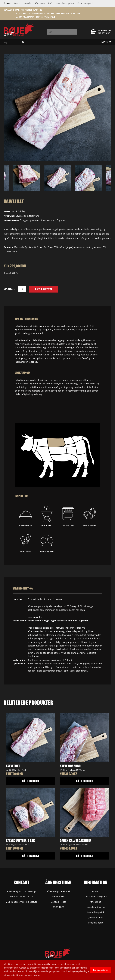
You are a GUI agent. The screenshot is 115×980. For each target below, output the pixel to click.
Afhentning (40, 3)
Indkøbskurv (105, 31)
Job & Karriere (96, 917)
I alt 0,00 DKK (104, 33)
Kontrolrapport (96, 923)
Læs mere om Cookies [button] (30, 975)
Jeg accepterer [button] (100, 970)
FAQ (50, 3)
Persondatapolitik (86, 3)
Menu (106, 42)
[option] (57, 108)
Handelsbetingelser (65, 3)
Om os (17, 3)
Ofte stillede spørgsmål (96, 897)
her (41, 617)
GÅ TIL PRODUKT (31, 781)
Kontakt (27, 3)
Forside (7, 3)
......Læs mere (10, 251)
